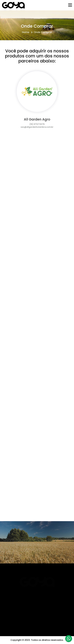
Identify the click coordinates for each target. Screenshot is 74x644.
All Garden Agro (37, 120)
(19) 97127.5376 (37, 125)
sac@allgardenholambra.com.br (37, 128)
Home (26, 32)
